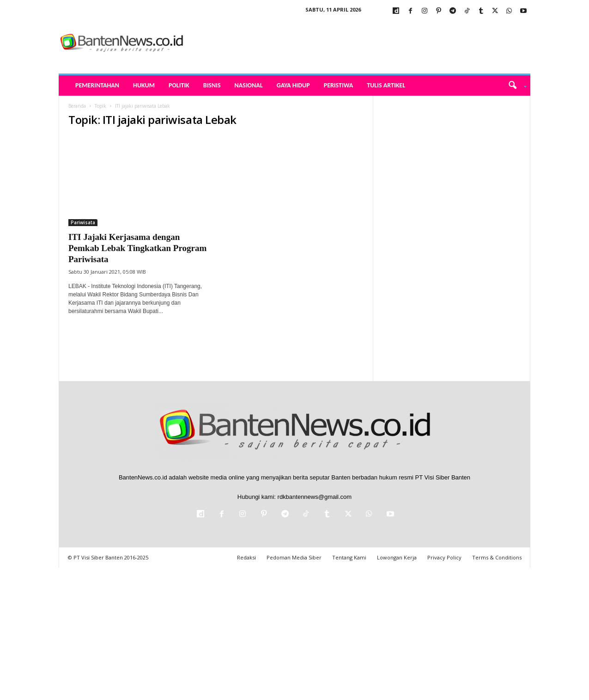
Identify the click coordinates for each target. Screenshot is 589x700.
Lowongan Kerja (397, 557)
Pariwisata (83, 222)
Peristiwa (339, 85)
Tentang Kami (349, 557)
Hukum (144, 85)
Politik (179, 85)
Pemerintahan (97, 85)
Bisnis (212, 85)
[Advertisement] (452, 234)
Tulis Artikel (386, 85)
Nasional (249, 85)
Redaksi (246, 557)
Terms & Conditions (497, 557)
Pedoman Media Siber (294, 557)
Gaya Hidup (293, 85)
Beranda (77, 106)
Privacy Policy (444, 557)
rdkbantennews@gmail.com (315, 497)
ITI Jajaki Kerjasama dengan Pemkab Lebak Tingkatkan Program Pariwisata (137, 248)
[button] (514, 86)
